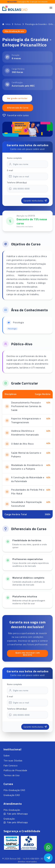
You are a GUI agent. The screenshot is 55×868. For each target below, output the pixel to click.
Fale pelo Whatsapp (16, 814)
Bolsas (18, 24)
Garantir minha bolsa (35, 201)
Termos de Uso (12, 775)
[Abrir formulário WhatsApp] (48, 847)
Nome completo (15, 158)
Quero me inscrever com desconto (28, 654)
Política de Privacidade (15, 770)
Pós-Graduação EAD (14, 790)
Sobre (7, 756)
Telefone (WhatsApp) (17, 182)
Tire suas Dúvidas (13, 760)
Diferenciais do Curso (18, 108)
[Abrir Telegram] (48, 858)
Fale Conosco (10, 765)
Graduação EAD (12, 795)
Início (6, 24)
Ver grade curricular (17, 98)
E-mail (10, 170)
